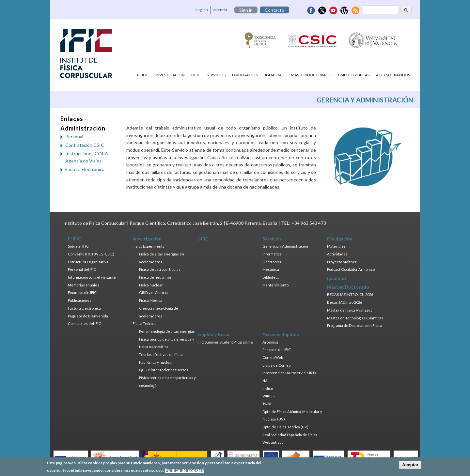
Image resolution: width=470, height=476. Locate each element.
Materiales (336, 246)
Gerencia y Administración (285, 246)
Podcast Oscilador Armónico (351, 269)
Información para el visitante (92, 277)
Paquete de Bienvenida (88, 316)
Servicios (216, 75)
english (202, 10)
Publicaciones (80, 300)
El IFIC (143, 75)
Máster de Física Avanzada (350, 310)
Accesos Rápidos (393, 75)
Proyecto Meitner (342, 262)
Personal (74, 137)
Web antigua (273, 442)
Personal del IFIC (82, 269)
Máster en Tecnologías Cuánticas (355, 318)
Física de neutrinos (155, 277)
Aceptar (410, 466)
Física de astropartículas (160, 269)
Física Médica (151, 300)
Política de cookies (184, 471)
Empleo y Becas (354, 75)
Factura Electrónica (85, 169)
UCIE (196, 75)
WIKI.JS (268, 396)
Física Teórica (144, 323)
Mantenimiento (275, 285)
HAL (266, 381)
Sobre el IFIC (78, 246)
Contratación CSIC (85, 145)
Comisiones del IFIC (85, 323)
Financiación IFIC (82, 292)
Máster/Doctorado (311, 75)
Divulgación (245, 75)
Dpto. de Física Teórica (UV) (285, 427)
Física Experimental (149, 246)
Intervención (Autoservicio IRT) (289, 373)
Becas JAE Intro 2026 (345, 302)
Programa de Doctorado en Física (355, 325)
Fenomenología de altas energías (167, 331)
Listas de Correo (276, 365)
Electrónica (272, 262)
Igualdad (275, 75)
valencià (220, 10)
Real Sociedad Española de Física (290, 435)
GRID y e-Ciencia (153, 292)
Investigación (170, 75)
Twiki (267, 404)
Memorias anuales (84, 285)
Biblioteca (271, 277)
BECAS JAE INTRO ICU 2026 (350, 294)
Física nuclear (151, 285)
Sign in (246, 10)
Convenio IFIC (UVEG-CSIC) (91, 254)
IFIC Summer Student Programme (225, 342)
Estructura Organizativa (88, 262)
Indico (268, 388)
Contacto (274, 10)
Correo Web (273, 357)
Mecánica (271, 269)
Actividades (337, 254)
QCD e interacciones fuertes (164, 370)
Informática (272, 254)
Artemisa (270, 342)
